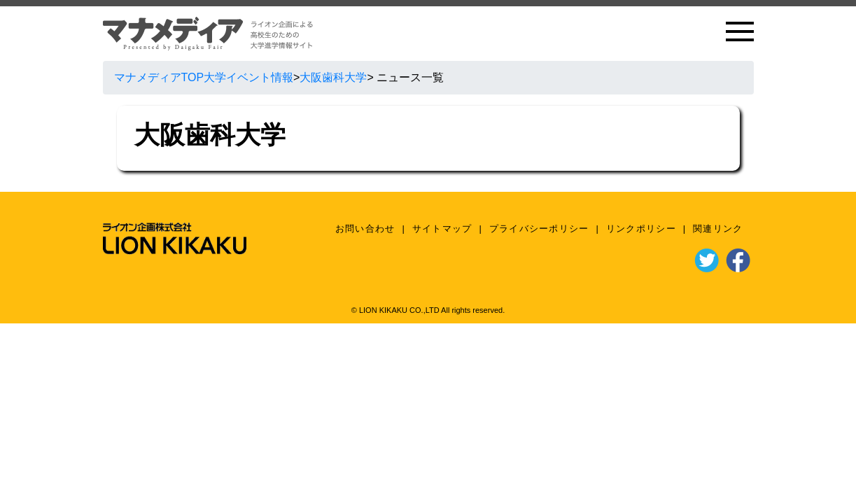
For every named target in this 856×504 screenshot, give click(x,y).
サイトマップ (442, 229)
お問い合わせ (365, 229)
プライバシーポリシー (539, 229)
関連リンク (718, 229)
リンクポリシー (641, 229)
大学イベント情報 (248, 77)
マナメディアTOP (159, 77)
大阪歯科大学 (333, 77)
